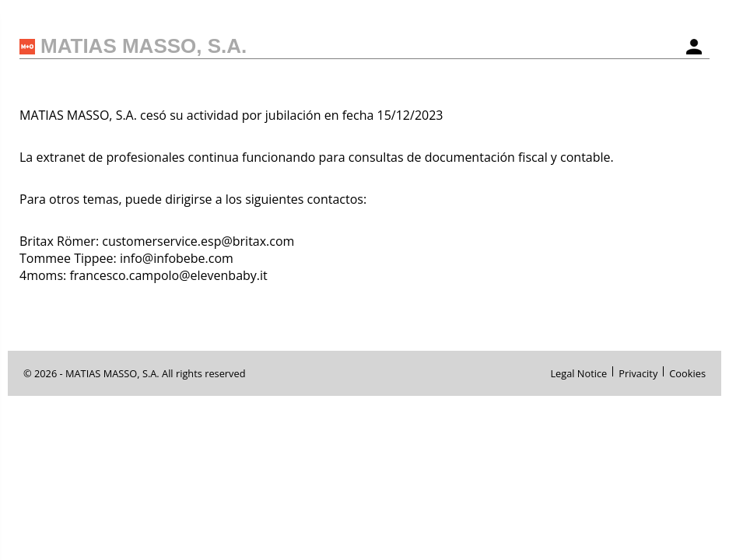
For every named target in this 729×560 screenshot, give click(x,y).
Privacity (638, 371)
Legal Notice (578, 371)
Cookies (687, 371)
